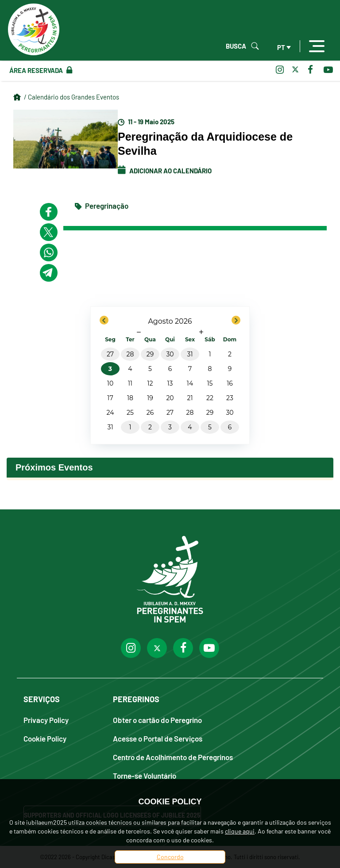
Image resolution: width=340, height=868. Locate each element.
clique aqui (240, 831)
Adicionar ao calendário (165, 171)
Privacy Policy (46, 720)
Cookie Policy (45, 738)
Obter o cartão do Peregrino (157, 720)
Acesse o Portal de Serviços (158, 738)
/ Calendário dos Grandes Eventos (71, 97)
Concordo (170, 857)
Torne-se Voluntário (145, 775)
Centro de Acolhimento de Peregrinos (173, 757)
